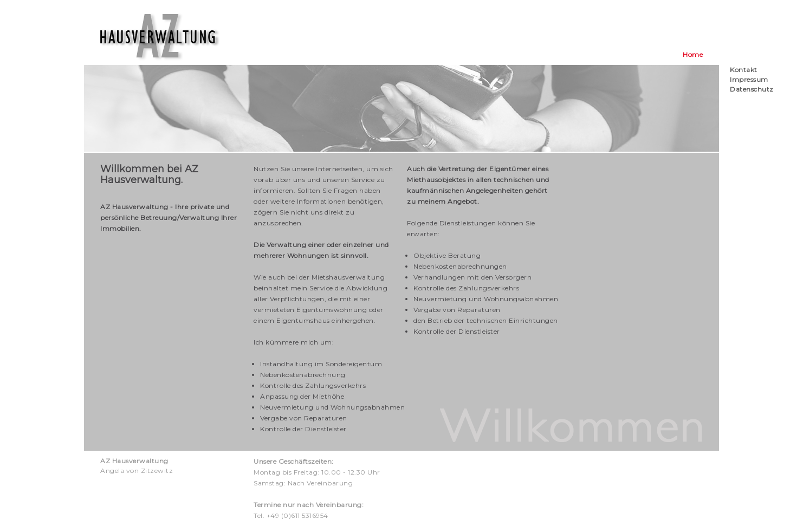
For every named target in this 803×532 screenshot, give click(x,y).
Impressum (749, 79)
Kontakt (744, 70)
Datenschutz (752, 89)
